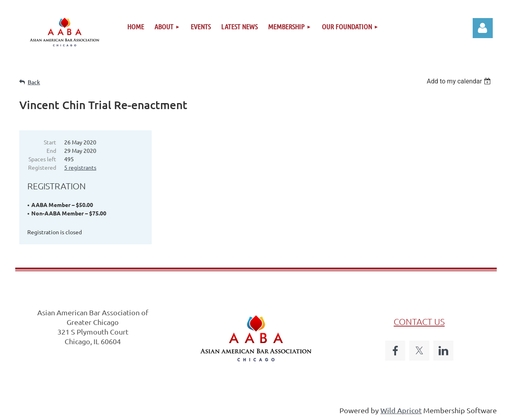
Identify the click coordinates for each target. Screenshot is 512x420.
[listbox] (460, 81)
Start (50, 142)
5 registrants (80, 167)
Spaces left (42, 159)
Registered (42, 167)
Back (34, 82)
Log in (483, 28)
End (51, 150)
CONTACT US (419, 321)
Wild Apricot (401, 410)
